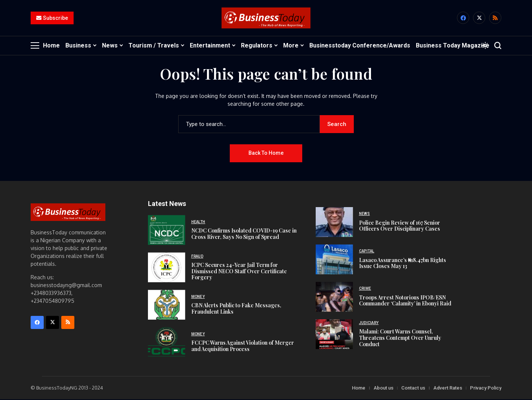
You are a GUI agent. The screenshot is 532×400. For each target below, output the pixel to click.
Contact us (413, 389)
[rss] (495, 19)
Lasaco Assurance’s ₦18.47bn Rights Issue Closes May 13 (403, 264)
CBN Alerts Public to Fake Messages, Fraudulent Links (236, 309)
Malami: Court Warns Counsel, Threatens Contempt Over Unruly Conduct (400, 339)
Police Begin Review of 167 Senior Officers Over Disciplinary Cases (400, 226)
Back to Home (266, 154)
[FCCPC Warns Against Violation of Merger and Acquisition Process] (167, 343)
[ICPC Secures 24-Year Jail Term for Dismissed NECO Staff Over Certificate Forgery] (167, 268)
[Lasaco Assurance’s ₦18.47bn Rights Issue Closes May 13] (334, 260)
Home (359, 389)
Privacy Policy (486, 389)
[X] (479, 19)
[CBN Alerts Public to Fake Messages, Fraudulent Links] (167, 305)
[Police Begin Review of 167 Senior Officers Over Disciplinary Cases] (334, 223)
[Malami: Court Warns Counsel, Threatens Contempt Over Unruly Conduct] (334, 335)
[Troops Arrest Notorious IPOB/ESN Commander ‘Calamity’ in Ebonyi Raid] (334, 298)
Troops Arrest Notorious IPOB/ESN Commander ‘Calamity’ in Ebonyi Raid (405, 301)
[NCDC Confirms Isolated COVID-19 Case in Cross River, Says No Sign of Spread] (167, 231)
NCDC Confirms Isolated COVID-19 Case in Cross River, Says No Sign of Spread (244, 234)
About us (383, 389)
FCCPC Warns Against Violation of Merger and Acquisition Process (243, 347)
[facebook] (463, 19)
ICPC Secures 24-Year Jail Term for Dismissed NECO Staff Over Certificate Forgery (239, 272)
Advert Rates (448, 389)
